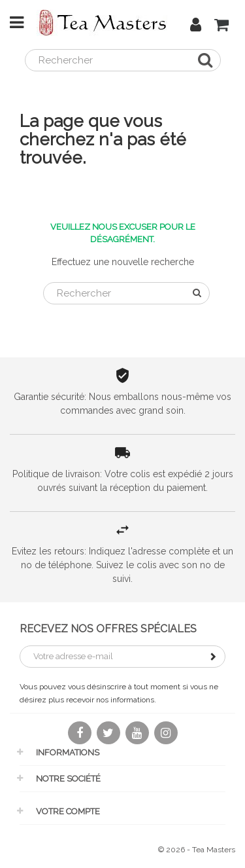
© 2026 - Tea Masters (197, 850)
